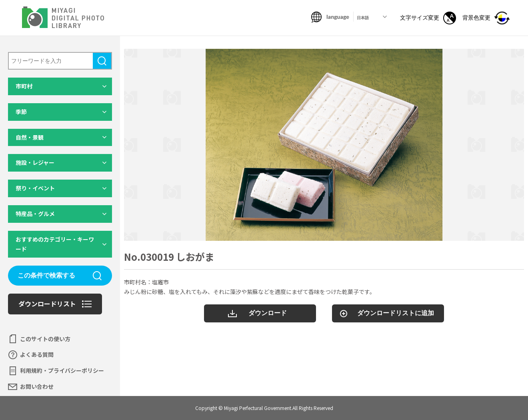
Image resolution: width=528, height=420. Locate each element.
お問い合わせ (37, 386)
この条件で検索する (46, 275)
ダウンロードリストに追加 (396, 313)
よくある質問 (37, 354)
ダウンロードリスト (47, 304)
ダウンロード (268, 313)
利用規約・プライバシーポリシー (62, 370)
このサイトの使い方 (45, 339)
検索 (102, 61)
